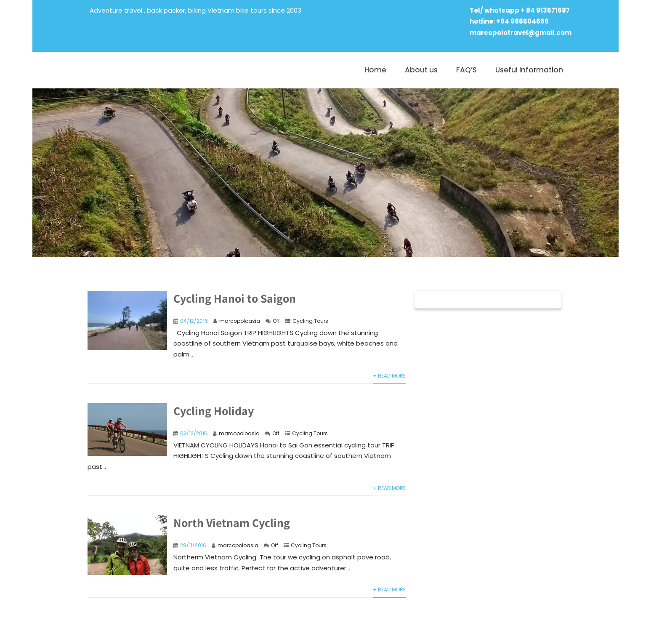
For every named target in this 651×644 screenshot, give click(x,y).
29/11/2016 (193, 545)
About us (421, 70)
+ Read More (389, 376)
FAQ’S (466, 70)
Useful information (529, 70)
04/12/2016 (194, 321)
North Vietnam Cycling (232, 523)
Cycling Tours (310, 321)
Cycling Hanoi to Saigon (235, 298)
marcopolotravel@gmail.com (521, 33)
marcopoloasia (240, 321)
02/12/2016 (194, 433)
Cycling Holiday (214, 411)
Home (375, 70)
